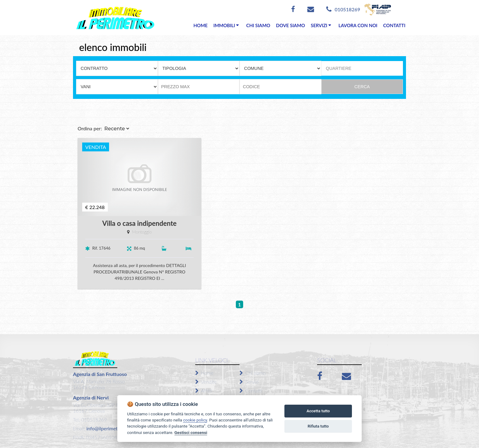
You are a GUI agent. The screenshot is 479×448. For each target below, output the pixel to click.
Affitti (204, 390)
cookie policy (195, 420)
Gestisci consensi (191, 432)
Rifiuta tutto (318, 426)
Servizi (249, 382)
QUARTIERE (339, 68)
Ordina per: (90, 128)
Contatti (251, 390)
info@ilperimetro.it (106, 428)
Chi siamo (253, 373)
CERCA (362, 87)
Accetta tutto (318, 411)
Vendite (206, 382)
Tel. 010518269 (90, 419)
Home (204, 373)
